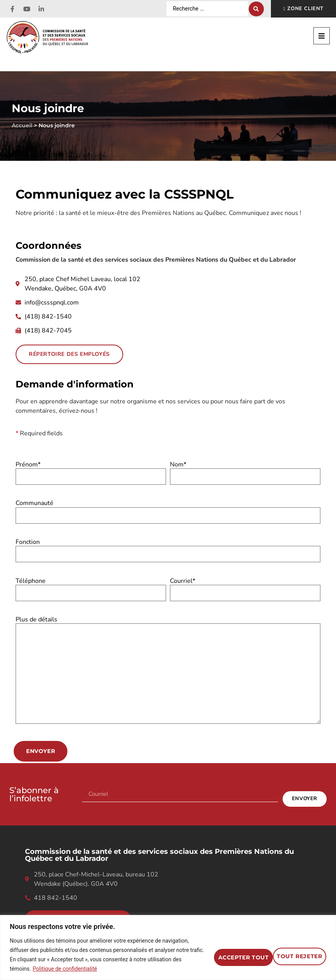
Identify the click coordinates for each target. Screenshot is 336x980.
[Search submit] (256, 9)
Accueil (22, 125)
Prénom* (91, 471)
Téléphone (91, 587)
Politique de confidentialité (65, 969)
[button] (322, 36)
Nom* (245, 471)
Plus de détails (168, 671)
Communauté (168, 509)
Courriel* (245, 587)
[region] (168, 943)
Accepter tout (288, 950)
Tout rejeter (210, 950)
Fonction (168, 548)
